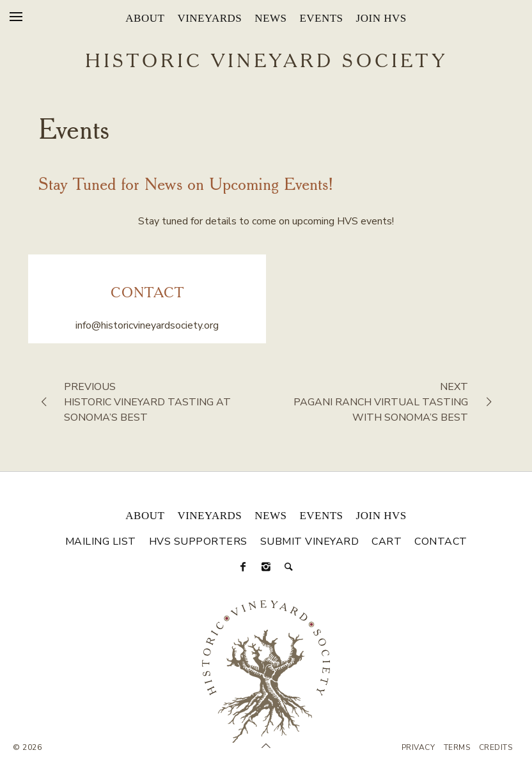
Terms (457, 747)
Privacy (419, 747)
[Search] (289, 567)
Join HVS (381, 18)
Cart (387, 542)
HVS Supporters (198, 542)
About (145, 18)
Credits (496, 747)
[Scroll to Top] (266, 746)
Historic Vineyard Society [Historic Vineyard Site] (266, 62)
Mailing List (101, 542)
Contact (441, 542)
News (270, 18)
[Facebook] (243, 567)
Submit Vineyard (310, 542)
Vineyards (209, 18)
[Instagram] (266, 567)
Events (321, 18)
